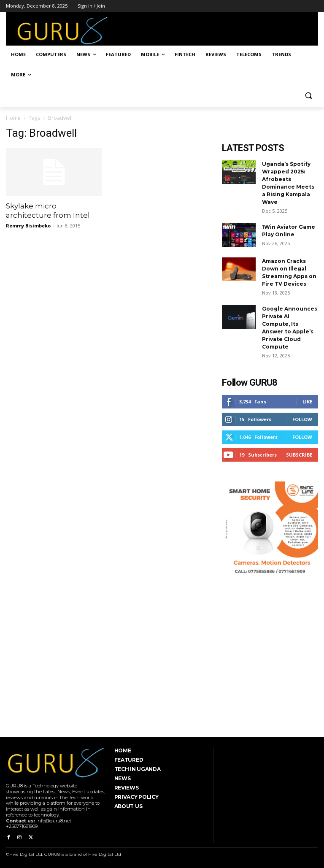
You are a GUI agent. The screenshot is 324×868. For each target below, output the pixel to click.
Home (13, 118)
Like (307, 402)
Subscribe (299, 455)
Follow (302, 419)
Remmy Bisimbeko (28, 226)
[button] (308, 95)
